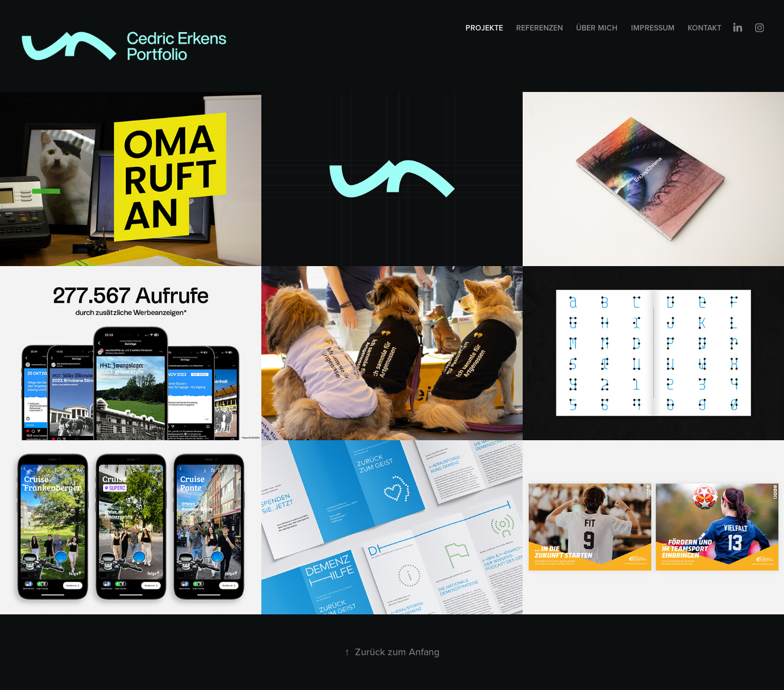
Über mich (597, 28)
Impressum (653, 28)
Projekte (484, 28)
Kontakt (705, 28)
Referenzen (540, 28)
